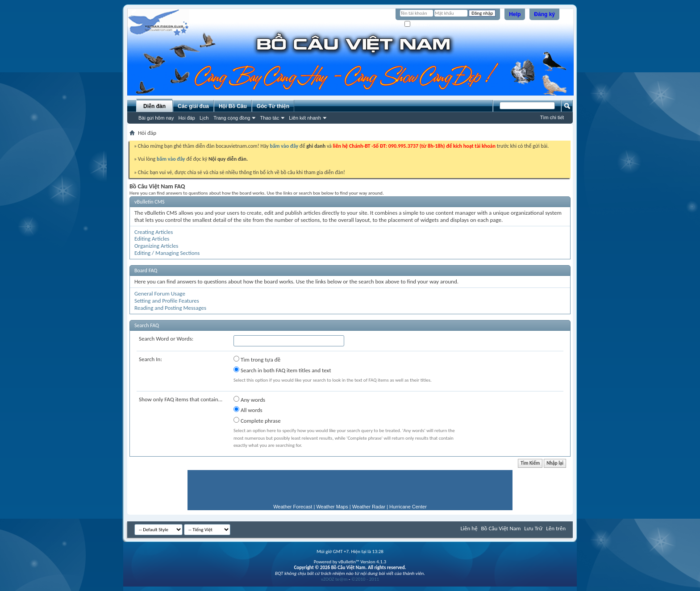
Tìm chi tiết (552, 117)
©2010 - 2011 (365, 579)
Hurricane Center (408, 507)
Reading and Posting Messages (170, 308)
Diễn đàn (154, 106)
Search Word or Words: (166, 339)
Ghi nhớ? (417, 24)
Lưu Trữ (533, 528)
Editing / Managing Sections (167, 253)
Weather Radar (369, 507)
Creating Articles (154, 232)
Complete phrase (257, 420)
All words (248, 410)
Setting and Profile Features (167, 301)
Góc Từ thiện (273, 106)
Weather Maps (332, 507)
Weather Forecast (293, 507)
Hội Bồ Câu (233, 106)
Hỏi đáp (187, 118)
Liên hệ (469, 528)
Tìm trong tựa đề (257, 359)
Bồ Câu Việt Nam (501, 528)
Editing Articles (152, 239)
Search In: (150, 359)
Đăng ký (544, 14)
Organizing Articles (156, 246)
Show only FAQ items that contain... (181, 399)
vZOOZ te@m (334, 579)
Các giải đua (193, 106)
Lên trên (556, 528)
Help (515, 14)
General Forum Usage (160, 293)
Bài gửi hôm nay (156, 118)
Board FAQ (146, 271)
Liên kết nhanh (305, 118)
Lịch (204, 118)
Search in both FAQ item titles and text (282, 370)
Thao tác (269, 118)
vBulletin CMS (150, 202)
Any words (249, 400)
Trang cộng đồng (232, 118)
